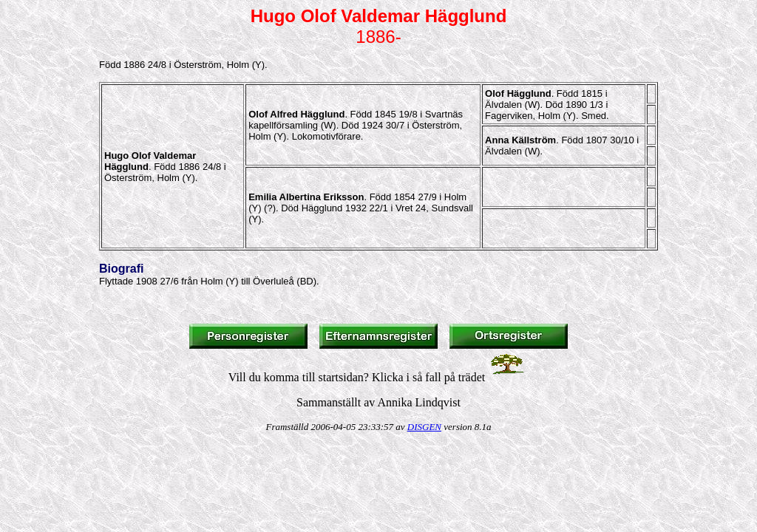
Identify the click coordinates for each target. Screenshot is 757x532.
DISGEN (424, 427)
